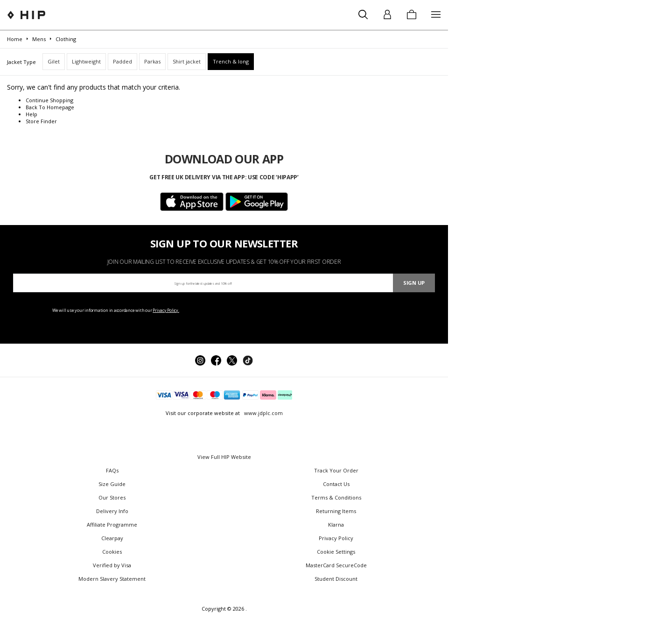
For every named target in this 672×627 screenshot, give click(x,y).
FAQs (112, 470)
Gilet (54, 61)
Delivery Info (112, 511)
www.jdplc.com (263, 413)
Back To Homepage (50, 107)
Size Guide (112, 484)
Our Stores (112, 497)
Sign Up (414, 283)
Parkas (152, 61)
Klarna (336, 525)
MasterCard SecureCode (336, 565)
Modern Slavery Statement (112, 579)
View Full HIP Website (224, 457)
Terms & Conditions (336, 497)
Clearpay (112, 538)
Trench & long (231, 61)
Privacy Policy (336, 538)
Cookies (112, 552)
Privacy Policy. (166, 310)
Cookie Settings (336, 552)
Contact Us (336, 484)
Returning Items (336, 511)
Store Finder (41, 121)
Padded (122, 61)
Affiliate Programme (112, 525)
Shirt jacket (187, 61)
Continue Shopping (49, 100)
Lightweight (86, 61)
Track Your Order (336, 470)
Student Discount (336, 579)
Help (31, 114)
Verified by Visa (112, 565)
